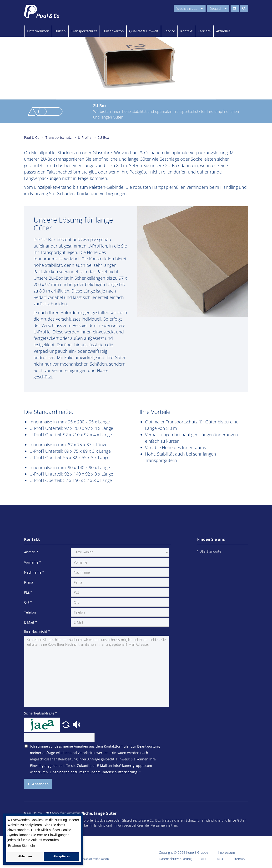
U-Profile (85, 137)
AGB (204, 859)
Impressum (226, 852)
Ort (28, 602)
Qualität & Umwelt (144, 31)
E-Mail (30, 622)
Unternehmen (38, 31)
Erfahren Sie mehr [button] (22, 846)
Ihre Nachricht (37, 631)
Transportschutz (84, 31)
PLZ (28, 592)
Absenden (40, 784)
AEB (220, 859)
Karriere (204, 31)
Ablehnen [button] (25, 856)
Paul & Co (32, 137)
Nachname (34, 572)
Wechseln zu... (190, 8)
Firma (29, 582)
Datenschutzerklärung (175, 859)
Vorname (33, 562)
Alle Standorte (211, 551)
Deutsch (218, 8)
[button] (66, 724)
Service (169, 31)
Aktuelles (223, 31)
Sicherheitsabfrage (41, 713)
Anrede (31, 552)
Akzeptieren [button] (62, 856)
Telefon (30, 612)
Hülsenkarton (113, 31)
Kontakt (186, 31)
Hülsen (60, 31)
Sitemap (239, 859)
